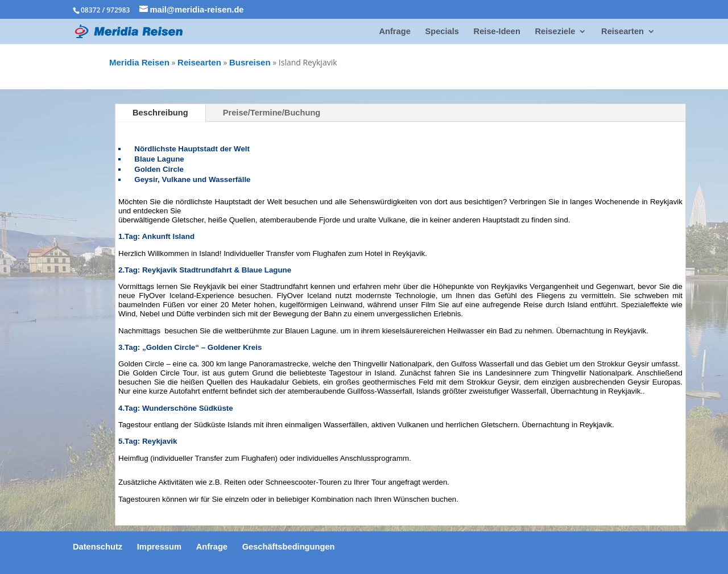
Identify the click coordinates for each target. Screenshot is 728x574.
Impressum (159, 547)
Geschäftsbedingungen (289, 547)
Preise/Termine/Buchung (272, 113)
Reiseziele (555, 32)
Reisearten (622, 32)
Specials (442, 32)
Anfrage (394, 32)
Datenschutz (98, 547)
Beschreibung (160, 113)
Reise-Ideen (497, 32)
